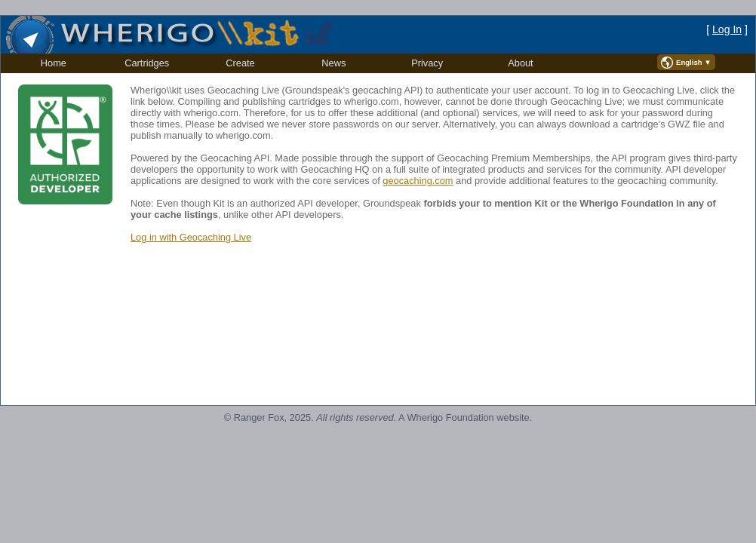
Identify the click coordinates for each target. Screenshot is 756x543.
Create (240, 63)
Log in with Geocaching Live (191, 237)
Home (54, 63)
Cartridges (147, 63)
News (333, 63)
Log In (727, 29)
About (520, 63)
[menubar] (287, 63)
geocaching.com (418, 181)
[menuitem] (54, 63)
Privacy (427, 63)
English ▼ (694, 62)
